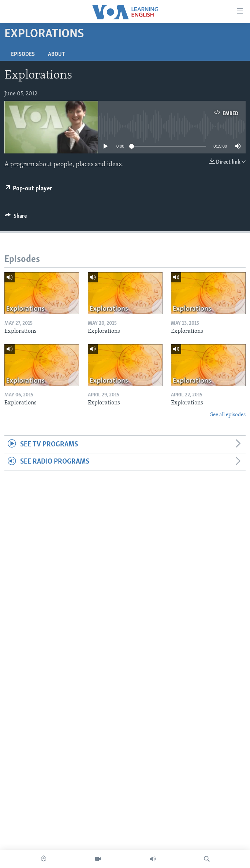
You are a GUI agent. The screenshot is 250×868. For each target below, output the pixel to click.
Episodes (23, 54)
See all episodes (228, 415)
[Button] (16, 218)
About (56, 54)
